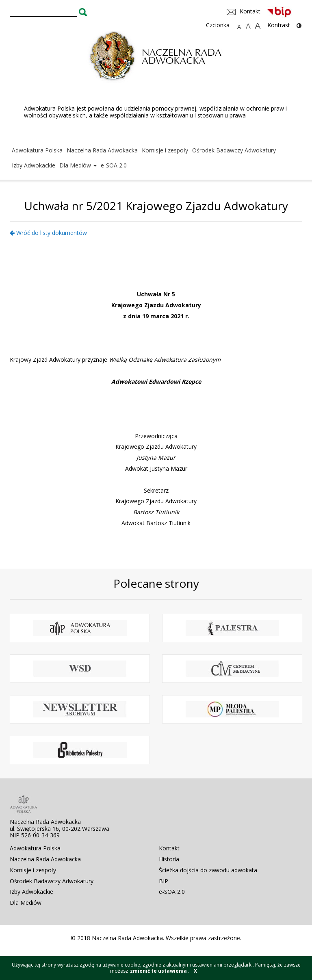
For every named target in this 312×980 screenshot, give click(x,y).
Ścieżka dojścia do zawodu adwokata (208, 870)
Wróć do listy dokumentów (48, 233)
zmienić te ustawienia (158, 971)
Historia (169, 859)
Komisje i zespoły (165, 150)
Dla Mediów (78, 165)
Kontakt (169, 848)
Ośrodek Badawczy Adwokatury (234, 150)
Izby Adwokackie (34, 165)
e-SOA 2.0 (114, 165)
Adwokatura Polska (37, 150)
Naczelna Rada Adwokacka (102, 150)
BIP (164, 881)
